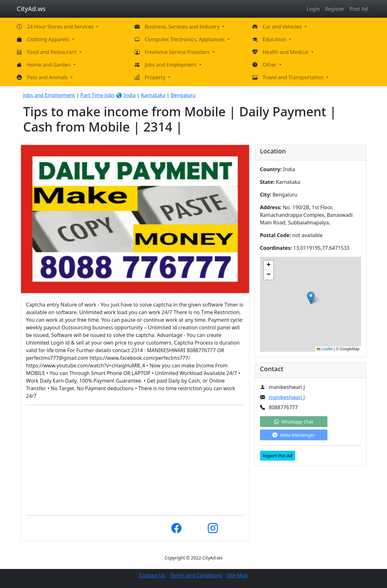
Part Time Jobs (98, 95)
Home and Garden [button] (49, 65)
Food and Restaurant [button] (52, 52)
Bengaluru (183, 95)
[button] (311, 298)
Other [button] (270, 65)
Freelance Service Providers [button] (178, 52)
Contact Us (152, 575)
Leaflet (325, 349)
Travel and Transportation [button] (294, 77)
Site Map (237, 575)
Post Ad (359, 9)
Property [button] (156, 77)
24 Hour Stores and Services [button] (61, 27)
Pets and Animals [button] (48, 77)
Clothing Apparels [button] (49, 39)
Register (335, 9)
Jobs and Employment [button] (171, 65)
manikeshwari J (287, 397)
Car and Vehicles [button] (283, 27)
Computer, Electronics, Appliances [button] (185, 39)
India (130, 95)
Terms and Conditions (196, 575)
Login (313, 9)
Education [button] (275, 39)
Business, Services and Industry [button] (183, 27)
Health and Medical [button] (286, 52)
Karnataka (153, 95)
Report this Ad (278, 456)
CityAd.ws (31, 9)
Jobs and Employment (49, 95)
